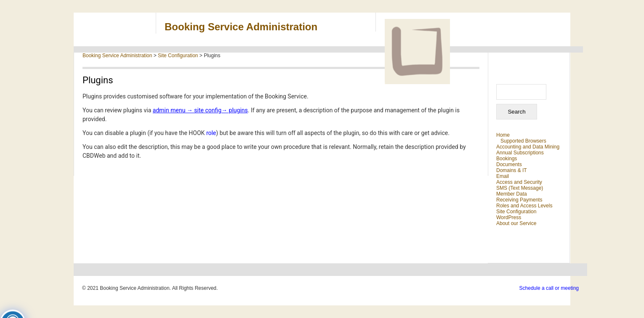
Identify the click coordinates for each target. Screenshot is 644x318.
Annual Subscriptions (520, 153)
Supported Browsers (523, 141)
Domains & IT (512, 170)
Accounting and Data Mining (528, 147)
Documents (509, 164)
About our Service (516, 223)
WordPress (509, 217)
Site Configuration (516, 212)
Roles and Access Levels (524, 206)
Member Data (512, 194)
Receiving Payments (519, 200)
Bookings (507, 159)
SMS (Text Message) (520, 188)
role (211, 133)
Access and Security (519, 182)
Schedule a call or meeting (549, 288)
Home (503, 135)
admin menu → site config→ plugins (200, 110)
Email (503, 176)
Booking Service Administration (241, 27)
